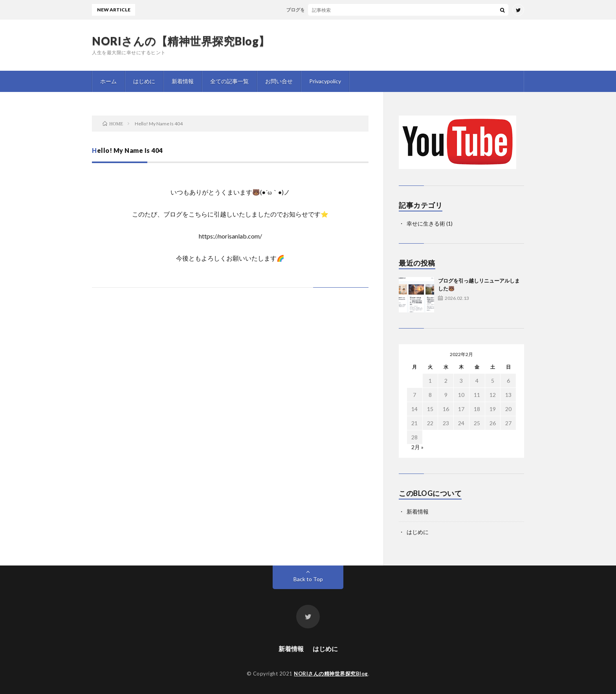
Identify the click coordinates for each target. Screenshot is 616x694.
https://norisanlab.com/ (230, 236)
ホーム (108, 81)
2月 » (417, 447)
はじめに (144, 81)
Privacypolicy (325, 81)
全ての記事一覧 (229, 81)
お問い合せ (279, 81)
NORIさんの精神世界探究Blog (331, 674)
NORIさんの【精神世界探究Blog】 (181, 41)
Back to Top (308, 579)
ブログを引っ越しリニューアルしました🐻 (335, 10)
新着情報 (183, 81)
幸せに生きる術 (426, 223)
